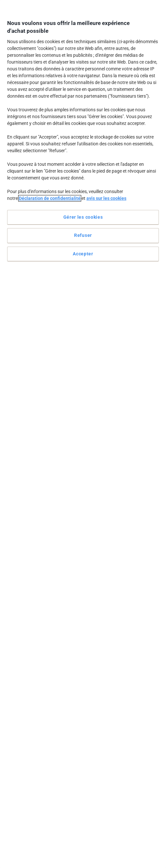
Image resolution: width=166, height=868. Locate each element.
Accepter (83, 254)
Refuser (83, 235)
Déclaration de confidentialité (50, 198)
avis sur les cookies (106, 198)
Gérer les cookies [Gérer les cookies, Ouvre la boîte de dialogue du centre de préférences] (83, 217)
